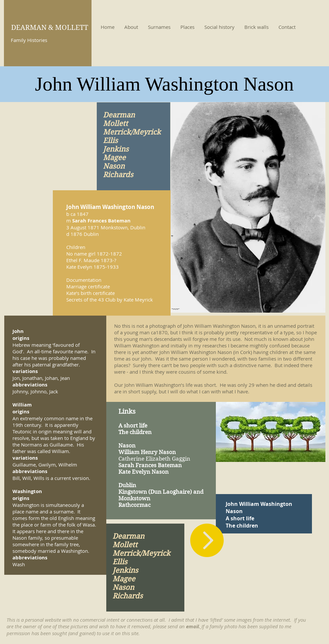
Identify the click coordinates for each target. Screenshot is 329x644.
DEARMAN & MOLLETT (50, 28)
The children (242, 526)
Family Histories (29, 40)
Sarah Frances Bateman (101, 221)
